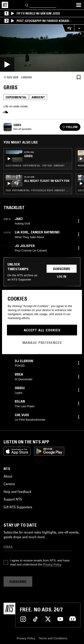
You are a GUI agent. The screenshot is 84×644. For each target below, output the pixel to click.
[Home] (5, 5)
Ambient (38, 97)
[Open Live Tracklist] (68, 28)
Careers (9, 484)
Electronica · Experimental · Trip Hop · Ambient (35, 166)
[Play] (42, 48)
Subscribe (62, 269)
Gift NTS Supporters (18, 507)
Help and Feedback (17, 492)
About (8, 476)
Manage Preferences (42, 343)
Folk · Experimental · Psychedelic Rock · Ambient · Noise (38, 190)
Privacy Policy (52, 564)
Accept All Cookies (42, 330)
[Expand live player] (79, 28)
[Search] (27, 5)
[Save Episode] (79, 77)
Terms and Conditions (53, 638)
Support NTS (13, 499)
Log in (62, 276)
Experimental (16, 97)
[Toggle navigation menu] (79, 5)
